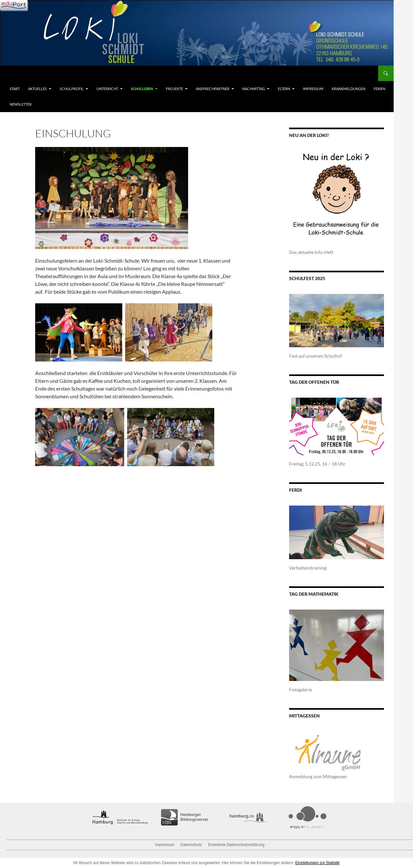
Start (15, 89)
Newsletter (21, 104)
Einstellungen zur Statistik (317, 863)
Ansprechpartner (213, 89)
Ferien (379, 89)
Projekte (174, 89)
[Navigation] (14, 5)
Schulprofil (72, 89)
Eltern (284, 89)
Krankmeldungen (348, 89)
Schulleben (142, 89)
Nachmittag (254, 89)
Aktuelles (37, 89)
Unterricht (107, 89)
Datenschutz (191, 845)
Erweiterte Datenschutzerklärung (236, 845)
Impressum (313, 89)
